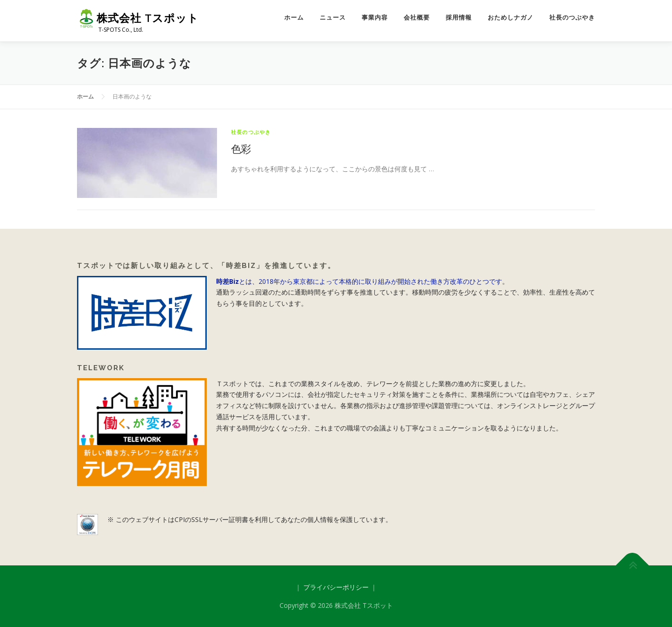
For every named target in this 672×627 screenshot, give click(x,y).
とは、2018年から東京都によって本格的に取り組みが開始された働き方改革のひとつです (359, 281)
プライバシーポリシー (336, 587)
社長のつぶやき (572, 18)
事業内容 (375, 18)
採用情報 (459, 18)
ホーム (294, 18)
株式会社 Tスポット (148, 18)
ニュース (333, 18)
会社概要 (417, 18)
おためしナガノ (511, 18)
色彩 (241, 148)
